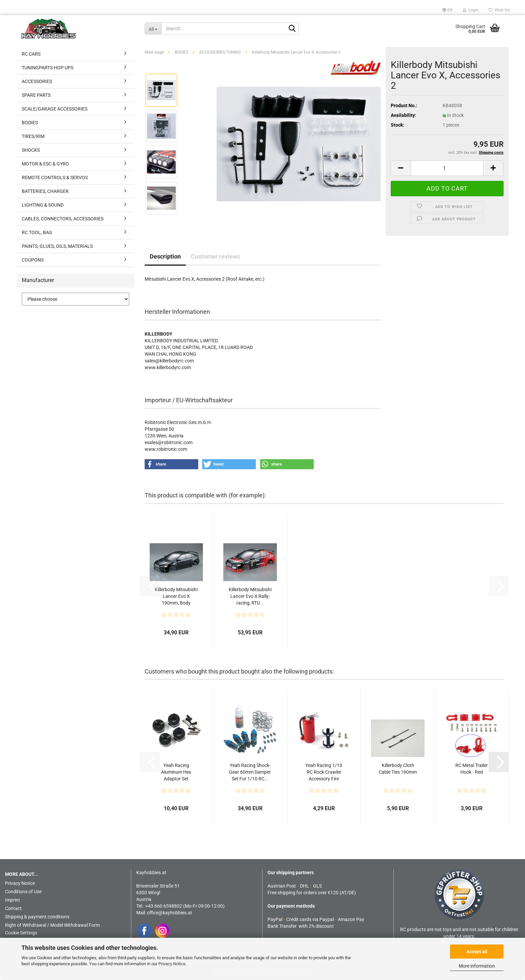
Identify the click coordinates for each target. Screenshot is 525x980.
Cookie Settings (21, 933)
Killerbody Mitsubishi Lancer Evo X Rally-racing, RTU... (250, 596)
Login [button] (471, 10)
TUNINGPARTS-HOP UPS (48, 68)
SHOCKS (31, 150)
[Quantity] (447, 168)
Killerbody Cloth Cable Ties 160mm (398, 769)
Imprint (13, 900)
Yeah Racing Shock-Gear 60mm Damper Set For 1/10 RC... (250, 772)
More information (477, 966)
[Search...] (153, 28)
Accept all (477, 952)
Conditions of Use (23, 892)
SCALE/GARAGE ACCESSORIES (55, 109)
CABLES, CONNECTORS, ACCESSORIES (63, 219)
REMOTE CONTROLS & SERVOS (55, 178)
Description (165, 256)
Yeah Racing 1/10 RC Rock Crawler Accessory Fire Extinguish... (324, 772)
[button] (447, 10)
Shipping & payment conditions (37, 917)
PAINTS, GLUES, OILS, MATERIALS (57, 246)
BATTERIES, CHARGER (45, 191)
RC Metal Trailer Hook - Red (472, 769)
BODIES (30, 123)
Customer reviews (215, 256)
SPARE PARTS (36, 95)
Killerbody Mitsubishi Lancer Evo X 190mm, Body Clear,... (176, 597)
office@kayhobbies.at (170, 913)
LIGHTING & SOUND (43, 205)
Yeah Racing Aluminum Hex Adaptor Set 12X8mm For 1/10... (176, 772)
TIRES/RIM (33, 136)
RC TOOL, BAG (37, 232)
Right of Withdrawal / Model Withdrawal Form (52, 925)
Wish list (499, 10)
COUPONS (33, 260)
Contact (13, 908)
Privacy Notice (172, 964)
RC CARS (31, 54)
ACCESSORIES (37, 81)
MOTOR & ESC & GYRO (45, 164)
